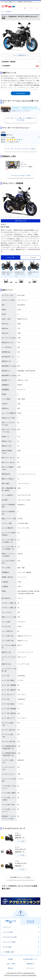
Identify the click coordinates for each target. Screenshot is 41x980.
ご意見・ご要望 (10, 964)
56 (37, 66)
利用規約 (10, 959)
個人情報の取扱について (31, 959)
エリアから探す (7, 947)
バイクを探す (21, 841)
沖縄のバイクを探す (11, 922)
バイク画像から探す (8, 952)
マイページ (31, 8)
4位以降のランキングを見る (20, 877)
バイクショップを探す (9, 942)
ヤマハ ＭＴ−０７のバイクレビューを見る (20, 149)
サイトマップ (31, 968)
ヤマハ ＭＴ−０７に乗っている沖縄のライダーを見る (20, 119)
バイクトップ (6, 927)
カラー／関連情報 (31, 257)
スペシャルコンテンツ (30, 922)
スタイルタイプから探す (10, 937)
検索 (25, 8)
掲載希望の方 (31, 964)
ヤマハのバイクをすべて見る (21, 175)
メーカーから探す (8, 932)
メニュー (37, 8)
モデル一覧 (11, 257)
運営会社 (10, 968)
